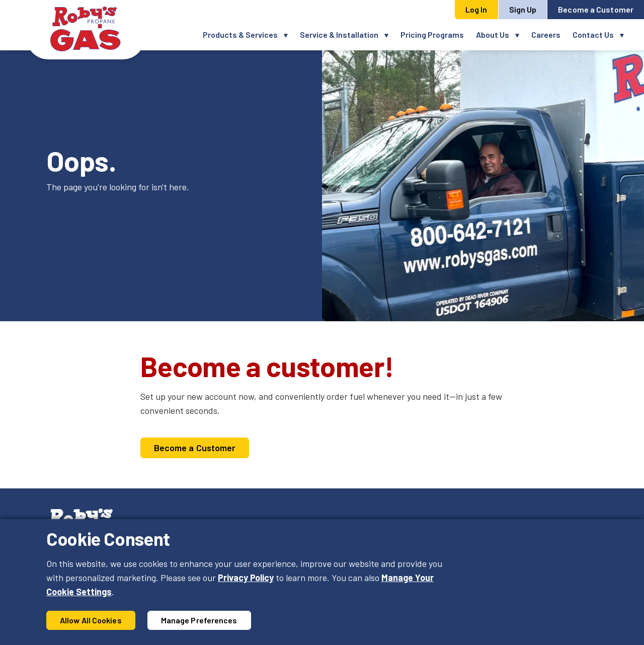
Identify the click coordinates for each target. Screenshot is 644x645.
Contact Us (593, 34)
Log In (476, 9)
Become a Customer (596, 9)
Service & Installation (339, 34)
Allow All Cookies (91, 620)
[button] (289, 35)
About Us (493, 34)
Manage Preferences (199, 620)
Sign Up (523, 9)
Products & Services (240, 34)
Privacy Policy (246, 578)
